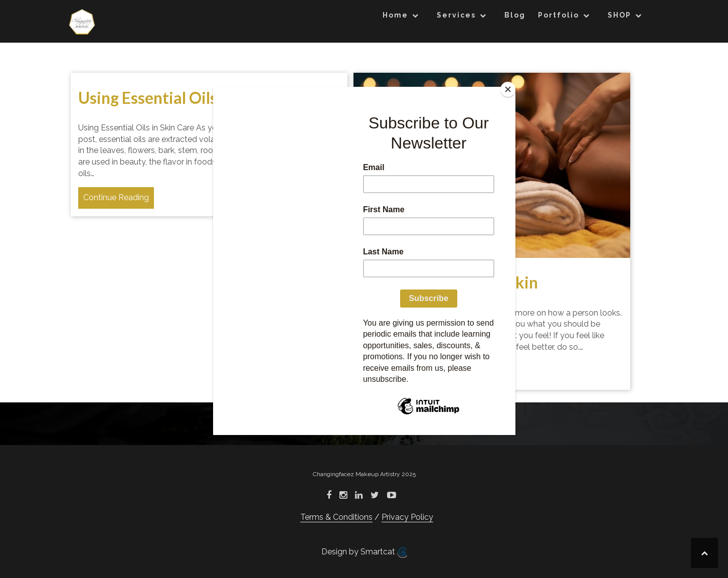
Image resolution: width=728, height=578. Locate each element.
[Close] (508, 89)
